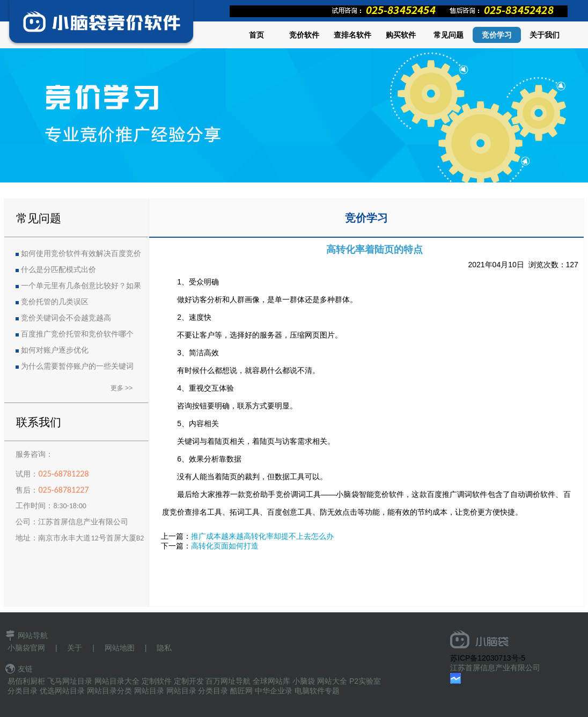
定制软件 (157, 681)
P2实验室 (365, 681)
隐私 (164, 648)
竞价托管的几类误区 (55, 302)
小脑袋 (304, 681)
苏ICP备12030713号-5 (488, 658)
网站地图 (120, 648)
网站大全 (332, 681)
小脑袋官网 (26, 648)
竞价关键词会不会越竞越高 (66, 318)
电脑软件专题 (317, 691)
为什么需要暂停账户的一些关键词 (77, 366)
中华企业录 (274, 691)
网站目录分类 (109, 691)
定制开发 (189, 681)
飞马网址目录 (70, 681)
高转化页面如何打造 (225, 546)
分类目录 (23, 691)
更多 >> (122, 388)
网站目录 (149, 691)
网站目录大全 (117, 681)
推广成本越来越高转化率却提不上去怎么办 (262, 536)
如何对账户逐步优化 (55, 350)
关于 (75, 648)
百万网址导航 (228, 681)
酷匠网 (241, 691)
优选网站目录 (62, 691)
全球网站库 (271, 681)
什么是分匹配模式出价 (58, 270)
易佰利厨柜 (26, 681)
